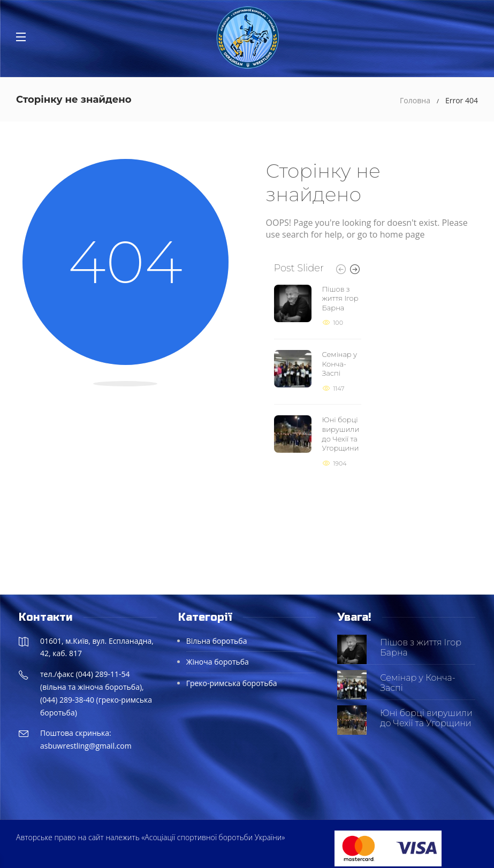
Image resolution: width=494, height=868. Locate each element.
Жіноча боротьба (218, 662)
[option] (318, 377)
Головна (415, 100)
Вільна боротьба (217, 641)
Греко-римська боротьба (232, 683)
